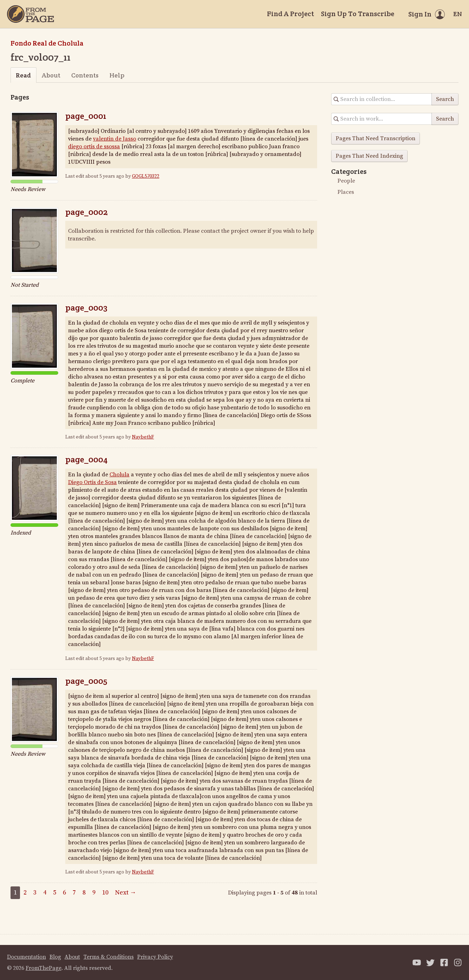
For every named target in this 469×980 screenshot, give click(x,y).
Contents (85, 75)
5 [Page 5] (55, 893)
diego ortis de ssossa (94, 147)
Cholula (119, 475)
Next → (126, 893)
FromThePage (43, 968)
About (51, 75)
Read (23, 75)
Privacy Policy (155, 957)
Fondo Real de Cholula (47, 43)
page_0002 (86, 212)
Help (117, 75)
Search (445, 99)
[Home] (31, 14)
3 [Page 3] (35, 893)
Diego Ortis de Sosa (92, 482)
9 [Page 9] (94, 893)
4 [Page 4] (45, 893)
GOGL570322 (146, 176)
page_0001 (86, 116)
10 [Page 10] (105, 893)
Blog (55, 957)
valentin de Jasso (115, 139)
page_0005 (86, 681)
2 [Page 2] (25, 893)
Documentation (26, 957)
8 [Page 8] (84, 893)
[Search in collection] (382, 99)
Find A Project (290, 14)
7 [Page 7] (74, 893)
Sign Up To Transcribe (358, 14)
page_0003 (86, 308)
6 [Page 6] (64, 893)
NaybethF (143, 437)
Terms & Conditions (109, 957)
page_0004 (86, 459)
